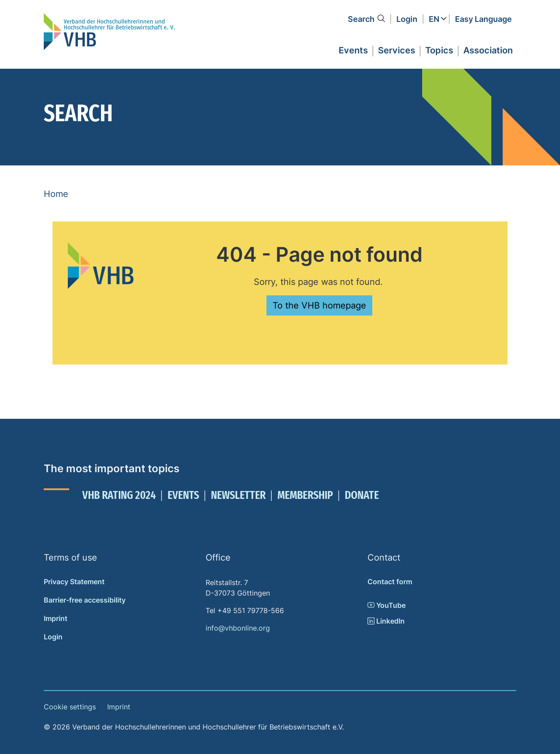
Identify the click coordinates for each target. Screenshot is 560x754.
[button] (353, 49)
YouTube (387, 605)
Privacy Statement (74, 582)
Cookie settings (70, 707)
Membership (305, 495)
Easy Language (483, 19)
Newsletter (238, 495)
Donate (362, 495)
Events (183, 495)
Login (407, 19)
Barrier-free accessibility (85, 600)
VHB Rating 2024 (119, 495)
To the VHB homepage (319, 305)
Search (361, 19)
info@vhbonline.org (238, 628)
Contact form (390, 582)
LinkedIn (386, 621)
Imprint (56, 618)
